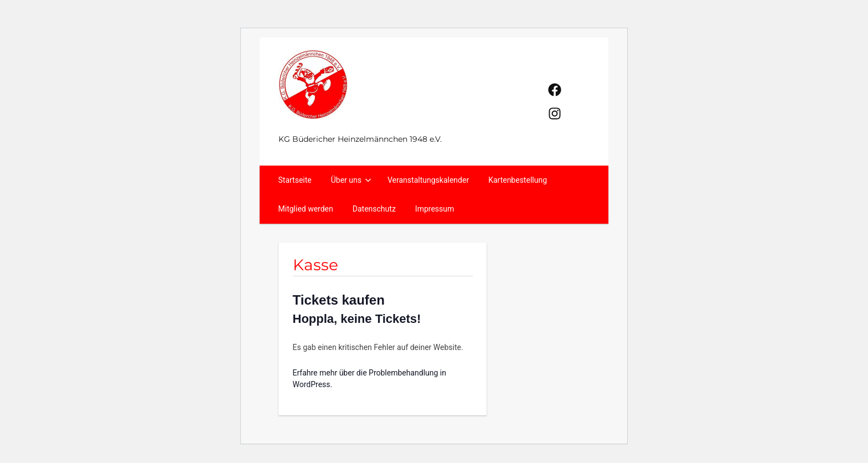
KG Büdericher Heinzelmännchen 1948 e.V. (360, 139)
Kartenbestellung (518, 180)
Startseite (295, 180)
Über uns (352, 180)
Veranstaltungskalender (428, 180)
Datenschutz (374, 209)
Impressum (435, 209)
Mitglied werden (306, 209)
